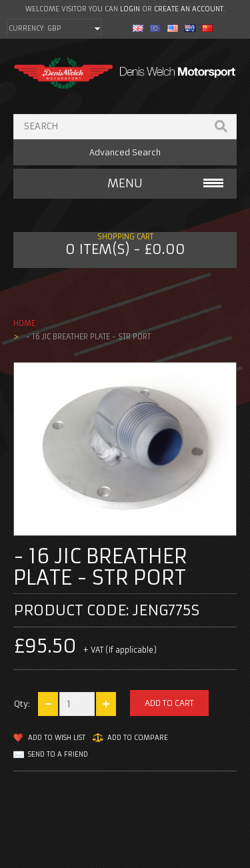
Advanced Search (125, 152)
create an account (189, 9)
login (130, 9)
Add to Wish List (57, 738)
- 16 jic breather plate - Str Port (87, 337)
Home (24, 323)
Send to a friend (58, 754)
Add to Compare (138, 738)
